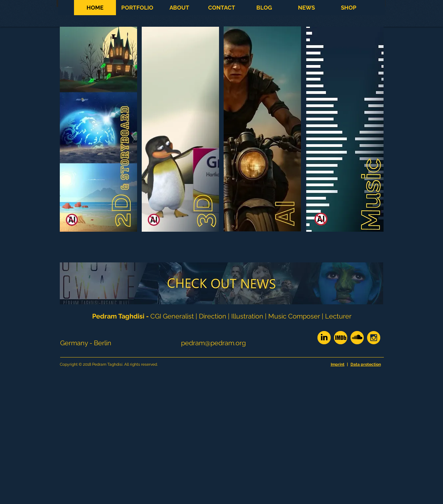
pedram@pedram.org (213, 343)
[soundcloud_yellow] (357, 338)
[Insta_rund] (374, 338)
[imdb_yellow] (341, 338)
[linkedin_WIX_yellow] (324, 338)
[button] (137, 8)
